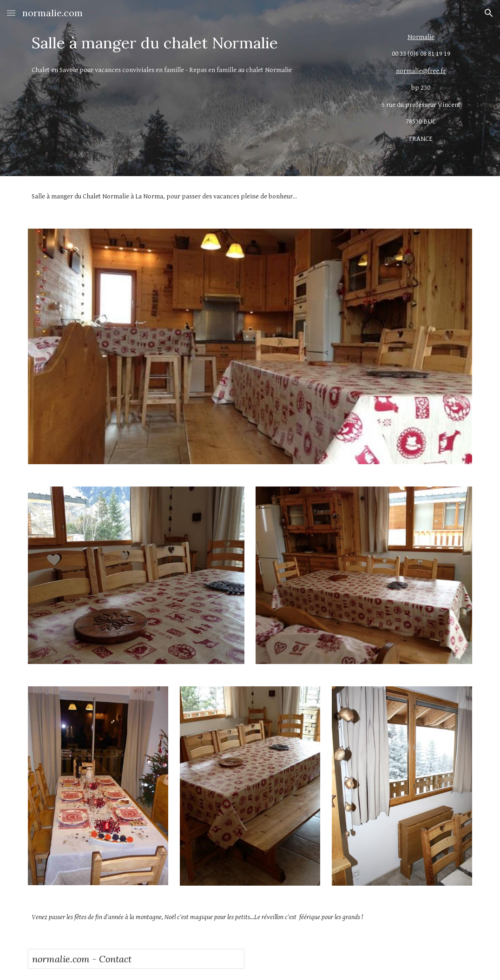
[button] (11, 13)
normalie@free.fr (421, 71)
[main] (193, 43)
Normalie (421, 37)
